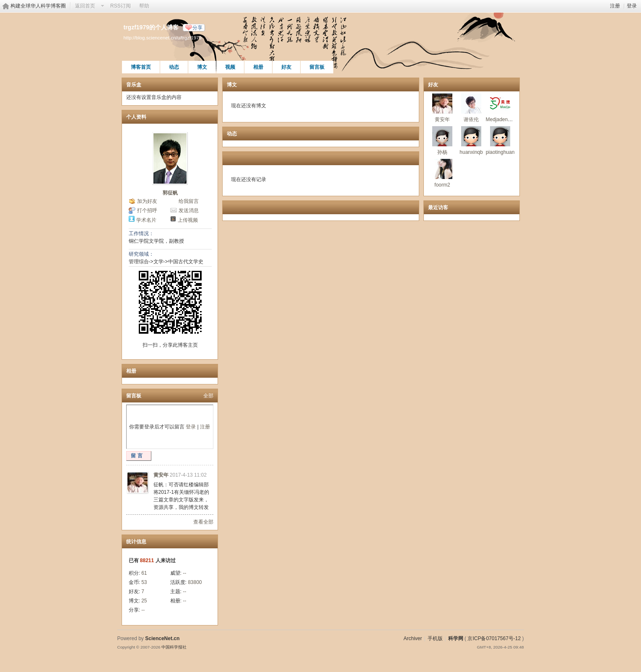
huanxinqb (471, 152)
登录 (632, 6)
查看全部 (203, 522)
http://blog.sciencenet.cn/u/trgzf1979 (163, 38)
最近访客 (438, 208)
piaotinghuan (500, 152)
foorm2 (442, 185)
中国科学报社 (174, 647)
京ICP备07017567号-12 (494, 638)
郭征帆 (170, 193)
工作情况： (141, 234)
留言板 (317, 67)
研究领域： (141, 254)
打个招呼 (147, 210)
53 (144, 582)
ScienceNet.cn (162, 638)
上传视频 (188, 220)
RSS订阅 (121, 6)
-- (184, 573)
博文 (202, 67)
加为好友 (147, 201)
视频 (230, 67)
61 (144, 573)
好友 (286, 67)
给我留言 (189, 201)
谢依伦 (471, 119)
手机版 (435, 638)
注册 (615, 6)
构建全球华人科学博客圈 (38, 6)
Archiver (413, 638)
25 (144, 601)
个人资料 (136, 117)
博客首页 (141, 67)
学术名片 (146, 220)
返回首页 (85, 6)
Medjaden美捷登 (505, 119)
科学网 (456, 638)
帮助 (144, 6)
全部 (208, 396)
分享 (197, 28)
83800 (195, 582)
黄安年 (161, 475)
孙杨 (442, 152)
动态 (174, 67)
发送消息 (189, 210)
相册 (258, 67)
